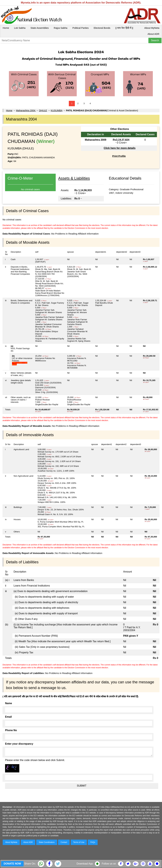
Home (6, 28)
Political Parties (81, 28)
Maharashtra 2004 (26, 110)
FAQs (93, 842)
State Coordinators (47, 842)
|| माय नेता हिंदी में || (124, 28)
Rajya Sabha (61, 28)
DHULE (43, 110)
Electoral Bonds (102, 28)
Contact (64, 842)
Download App (85, 864)
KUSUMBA (57, 110)
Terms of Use (79, 842)
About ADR (153, 34)
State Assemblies (40, 28)
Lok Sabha (20, 28)
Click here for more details (120, 148)
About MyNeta (152, 28)
